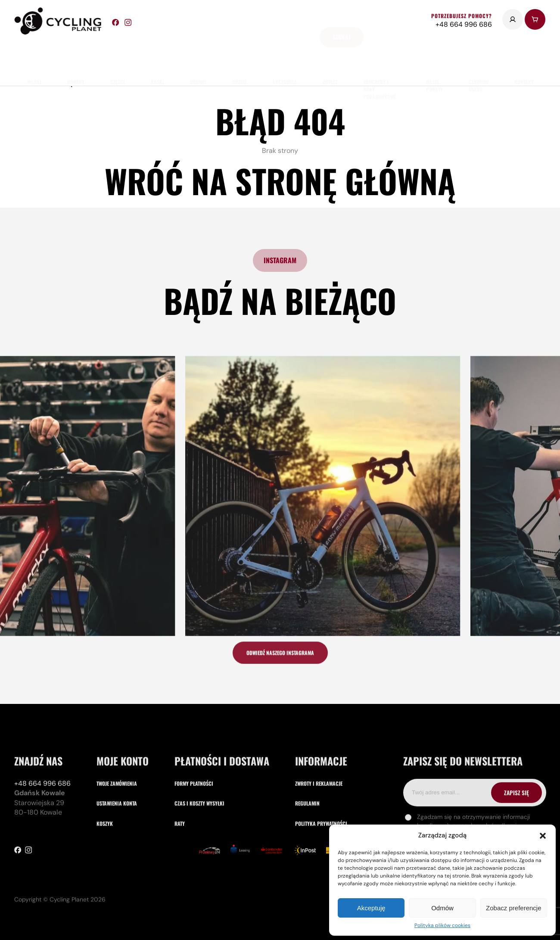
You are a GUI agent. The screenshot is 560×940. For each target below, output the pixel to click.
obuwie (198, 56)
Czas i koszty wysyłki (199, 839)
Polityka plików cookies (442, 925)
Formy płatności (194, 818)
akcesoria (285, 56)
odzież (239, 56)
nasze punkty (434, 60)
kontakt (524, 56)
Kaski (157, 56)
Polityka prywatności (321, 858)
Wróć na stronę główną (280, 181)
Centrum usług (479, 60)
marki (34, 56)
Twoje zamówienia (117, 818)
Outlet (330, 56)
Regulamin (307, 839)
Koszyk (105, 858)
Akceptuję (371, 908)
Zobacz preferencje (513, 908)
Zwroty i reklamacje (319, 818)
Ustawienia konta (117, 839)
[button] (543, 836)
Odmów (442, 908)
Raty (180, 858)
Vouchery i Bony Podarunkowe (380, 64)
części (118, 56)
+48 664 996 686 (42, 818)
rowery (76, 56)
